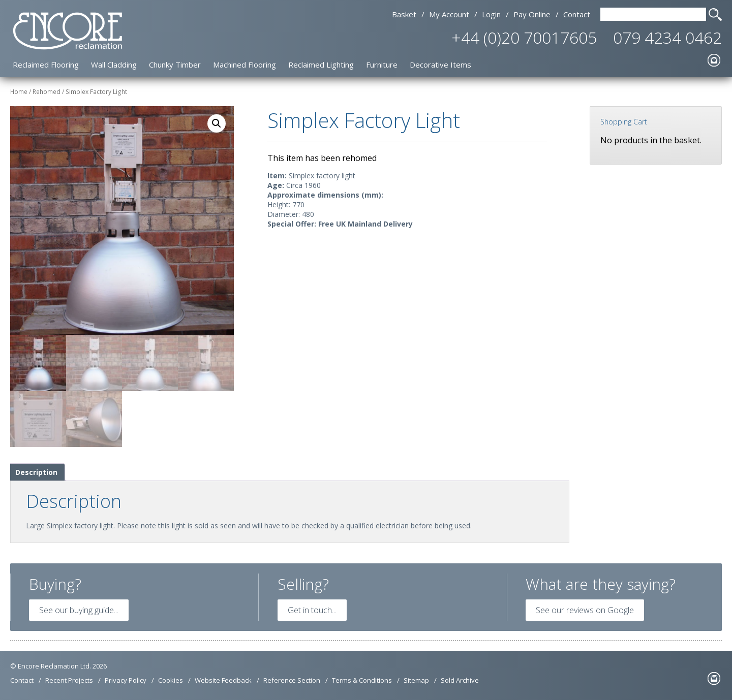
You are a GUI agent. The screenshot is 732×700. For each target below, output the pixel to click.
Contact (577, 14)
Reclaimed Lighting (321, 65)
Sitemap (416, 680)
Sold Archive (460, 680)
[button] (217, 123)
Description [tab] (36, 472)
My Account (449, 14)
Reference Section (292, 680)
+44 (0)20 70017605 (524, 37)
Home (19, 92)
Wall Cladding (114, 65)
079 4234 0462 (667, 37)
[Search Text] (653, 14)
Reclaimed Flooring (46, 65)
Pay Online (532, 14)
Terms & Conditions (362, 680)
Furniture (382, 65)
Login (491, 14)
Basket (404, 14)
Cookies (171, 680)
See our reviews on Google (585, 610)
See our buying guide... (79, 610)
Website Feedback (223, 680)
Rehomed (47, 92)
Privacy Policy (126, 680)
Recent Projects (69, 680)
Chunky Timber (175, 65)
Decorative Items (440, 65)
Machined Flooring (245, 65)
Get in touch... (312, 610)
